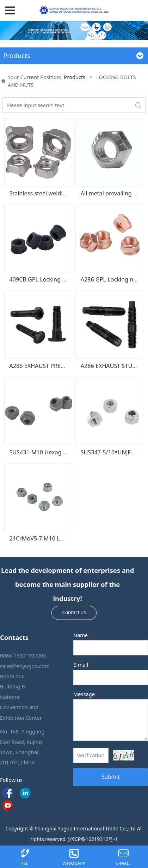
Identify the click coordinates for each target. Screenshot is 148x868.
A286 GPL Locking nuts (111, 279)
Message (87, 694)
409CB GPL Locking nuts (41, 279)
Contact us (74, 613)
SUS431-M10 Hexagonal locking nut (57, 452)
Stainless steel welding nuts (46, 193)
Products (75, 77)
